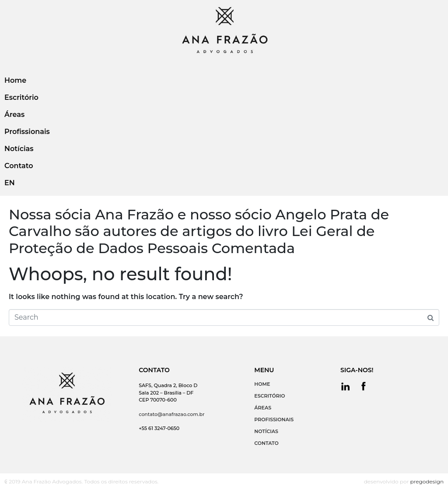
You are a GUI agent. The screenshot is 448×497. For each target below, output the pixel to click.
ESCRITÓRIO (269, 396)
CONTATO (266, 443)
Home (15, 80)
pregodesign (427, 481)
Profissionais (27, 132)
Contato (19, 166)
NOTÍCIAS (266, 431)
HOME (262, 384)
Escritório (21, 97)
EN (10, 183)
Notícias (19, 149)
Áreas (14, 115)
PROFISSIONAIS (274, 419)
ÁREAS (263, 408)
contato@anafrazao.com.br (171, 414)
